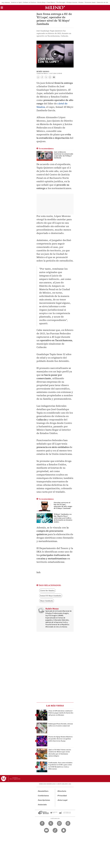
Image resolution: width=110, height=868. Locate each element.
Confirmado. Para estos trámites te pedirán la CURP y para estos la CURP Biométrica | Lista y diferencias (60, 766)
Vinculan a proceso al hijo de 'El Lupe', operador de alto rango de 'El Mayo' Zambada (63, 505)
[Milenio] (55, 8)
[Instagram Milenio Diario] (59, 823)
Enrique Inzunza (72, 2)
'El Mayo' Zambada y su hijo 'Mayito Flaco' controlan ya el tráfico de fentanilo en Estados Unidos (63, 518)
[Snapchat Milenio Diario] (64, 830)
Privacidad (62, 796)
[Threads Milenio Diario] (68, 823)
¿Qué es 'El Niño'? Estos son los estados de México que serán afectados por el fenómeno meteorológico (60, 753)
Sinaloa (81, 2)
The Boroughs (61, 2)
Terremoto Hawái (90, 2)
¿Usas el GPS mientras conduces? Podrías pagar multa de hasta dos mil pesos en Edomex (61, 713)
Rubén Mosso (43, 71)
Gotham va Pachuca (30, 2)
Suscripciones (44, 800)
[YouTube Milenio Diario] (46, 830)
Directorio (62, 791)
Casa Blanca (51, 2)
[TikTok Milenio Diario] (55, 830)
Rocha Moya (42, 2)
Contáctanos (44, 796)
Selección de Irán (102, 2)
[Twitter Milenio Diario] (51, 823)
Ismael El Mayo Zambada (51, 596)
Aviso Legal (63, 800)
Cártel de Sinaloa (47, 590)
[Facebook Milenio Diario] (42, 823)
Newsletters (43, 791)
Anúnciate (42, 805)
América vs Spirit (16, 2)
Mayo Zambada (47, 601)
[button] (2, 8)
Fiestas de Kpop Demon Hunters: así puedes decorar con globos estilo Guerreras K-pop (61, 739)
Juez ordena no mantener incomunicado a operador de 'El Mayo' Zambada (63, 155)
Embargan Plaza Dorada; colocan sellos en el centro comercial (61, 725)
